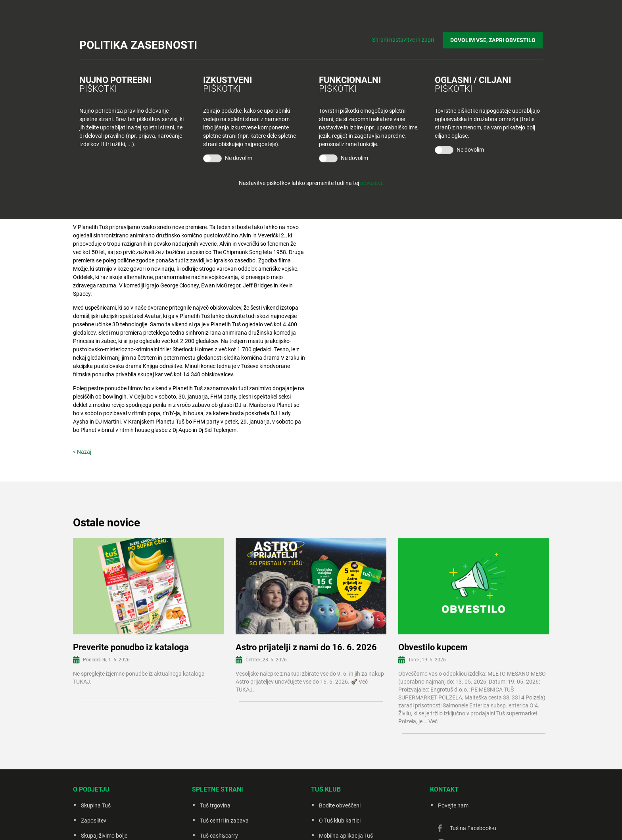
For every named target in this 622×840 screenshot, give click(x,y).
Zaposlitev (94, 821)
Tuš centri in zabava (224, 821)
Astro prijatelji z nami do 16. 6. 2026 (306, 647)
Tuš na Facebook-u (473, 828)
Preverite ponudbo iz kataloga (131, 647)
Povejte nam (453, 805)
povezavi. (372, 183)
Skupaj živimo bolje (104, 836)
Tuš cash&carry (219, 836)
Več (433, 721)
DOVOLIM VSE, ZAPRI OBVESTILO (493, 40)
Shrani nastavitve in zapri (403, 40)
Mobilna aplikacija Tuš (346, 836)
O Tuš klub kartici (340, 821)
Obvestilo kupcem (433, 647)
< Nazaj (82, 452)
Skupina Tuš (96, 805)
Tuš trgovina (215, 805)
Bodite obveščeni (340, 805)
